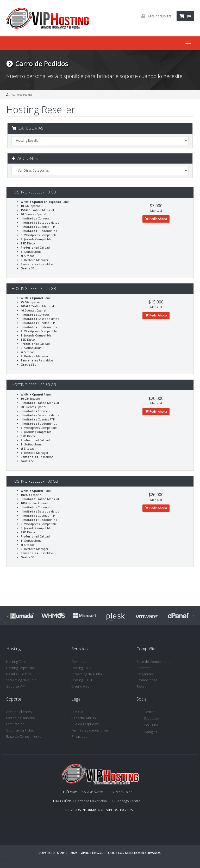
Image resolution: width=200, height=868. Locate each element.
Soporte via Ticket (20, 730)
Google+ (147, 732)
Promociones (147, 680)
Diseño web (80, 686)
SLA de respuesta (85, 724)
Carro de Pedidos (22, 95)
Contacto (143, 668)
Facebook (148, 719)
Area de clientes (19, 712)
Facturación (15, 724)
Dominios (79, 662)
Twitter (146, 712)
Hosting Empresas (20, 668)
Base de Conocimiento (154, 662)
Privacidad (79, 736)
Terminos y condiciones (90, 730)
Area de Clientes (155, 16)
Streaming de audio (21, 680)
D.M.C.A (77, 712)
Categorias (145, 674)
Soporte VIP (15, 686)
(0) (185, 16)
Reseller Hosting (19, 674)
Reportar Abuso (84, 718)
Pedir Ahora (156, 219)
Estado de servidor (21, 718)
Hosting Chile (16, 662)
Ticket (141, 686)
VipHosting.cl (92, 853)
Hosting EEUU (82, 680)
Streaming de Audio (87, 674)
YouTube (147, 725)
